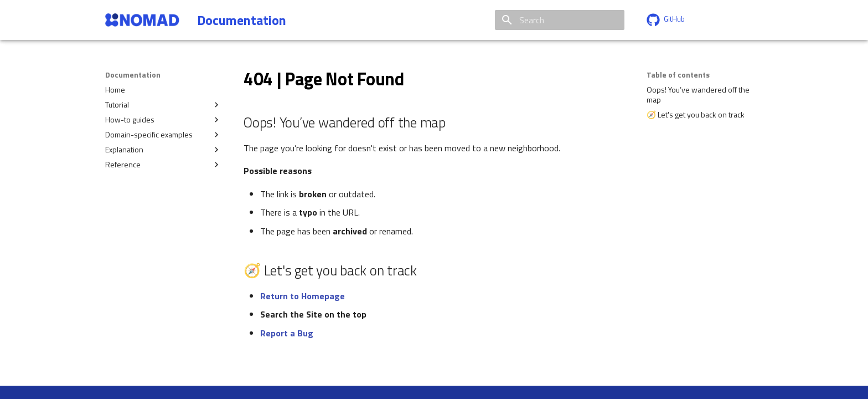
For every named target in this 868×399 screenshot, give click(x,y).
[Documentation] (142, 20)
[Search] (560, 20)
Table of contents (678, 75)
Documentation (133, 75)
